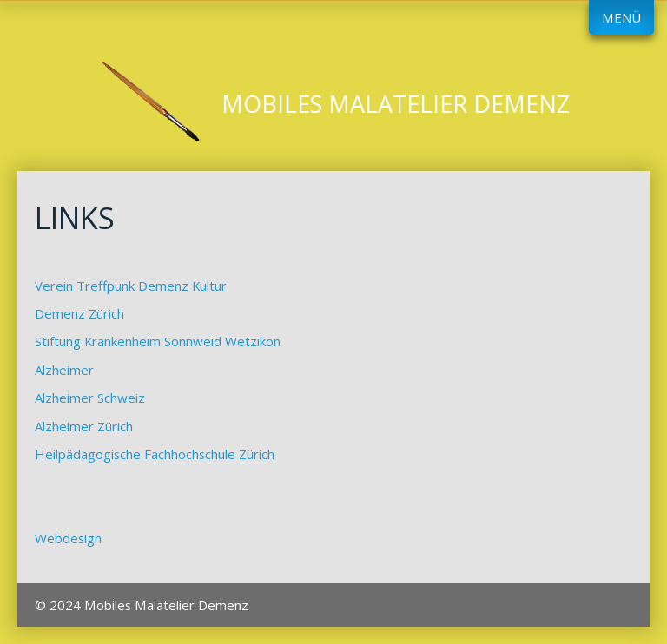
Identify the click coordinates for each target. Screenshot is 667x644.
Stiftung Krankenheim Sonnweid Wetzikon (158, 341)
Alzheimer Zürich (84, 426)
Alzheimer (64, 370)
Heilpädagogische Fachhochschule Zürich (155, 454)
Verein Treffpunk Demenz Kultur (131, 286)
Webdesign (68, 538)
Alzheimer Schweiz (90, 398)
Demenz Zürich (79, 313)
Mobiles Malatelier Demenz (396, 104)
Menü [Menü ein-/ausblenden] (621, 17)
